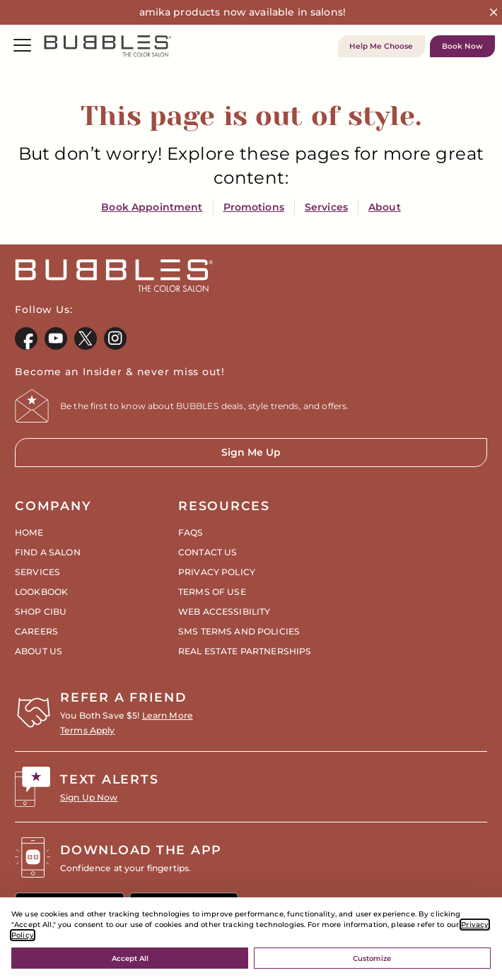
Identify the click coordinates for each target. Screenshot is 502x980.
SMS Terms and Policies (239, 631)
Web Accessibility (224, 612)
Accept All (130, 958)
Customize (372, 958)
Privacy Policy (217, 572)
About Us (39, 651)
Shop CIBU (41, 612)
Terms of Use (212, 592)
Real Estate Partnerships (245, 651)
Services (326, 207)
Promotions (254, 207)
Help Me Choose (381, 46)
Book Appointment (152, 207)
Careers (36, 631)
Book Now (462, 46)
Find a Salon (48, 552)
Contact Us (208, 552)
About (385, 207)
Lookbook (41, 592)
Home (29, 532)
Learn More (168, 715)
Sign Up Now (89, 797)
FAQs (191, 532)
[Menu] (22, 47)
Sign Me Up (148, 456)
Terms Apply (88, 730)
